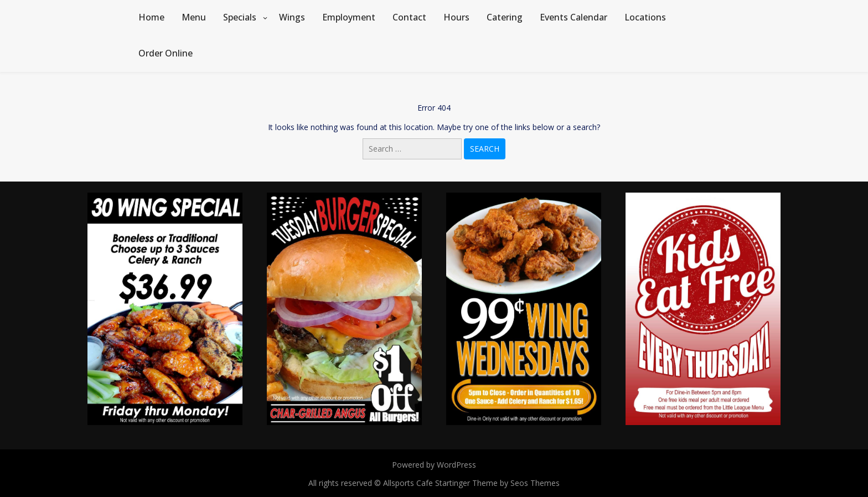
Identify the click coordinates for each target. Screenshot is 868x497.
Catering (505, 17)
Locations (645, 17)
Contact (409, 17)
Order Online (166, 53)
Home (151, 17)
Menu (194, 17)
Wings (292, 17)
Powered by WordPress (434, 465)
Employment (349, 17)
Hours (456, 17)
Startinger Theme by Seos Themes (497, 483)
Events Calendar (573, 17)
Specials (240, 17)
